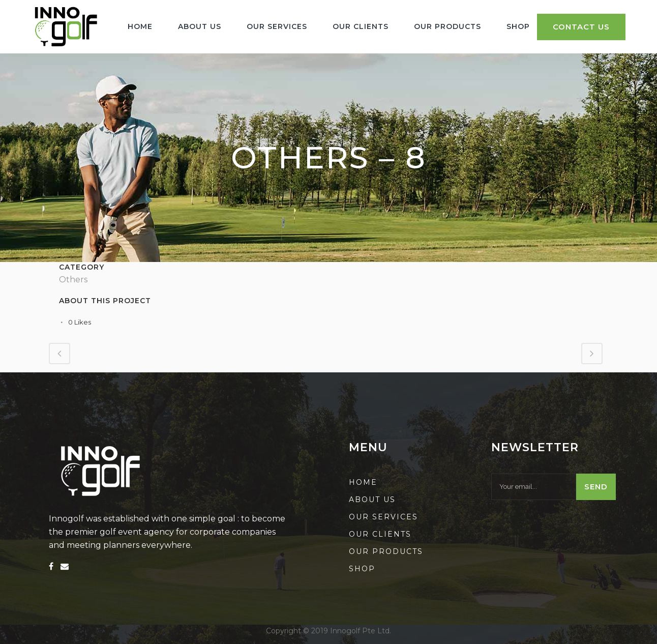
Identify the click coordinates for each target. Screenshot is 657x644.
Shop (362, 569)
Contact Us (581, 27)
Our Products (386, 551)
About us (372, 500)
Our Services (383, 517)
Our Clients (380, 534)
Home (363, 482)
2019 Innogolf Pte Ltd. (351, 631)
